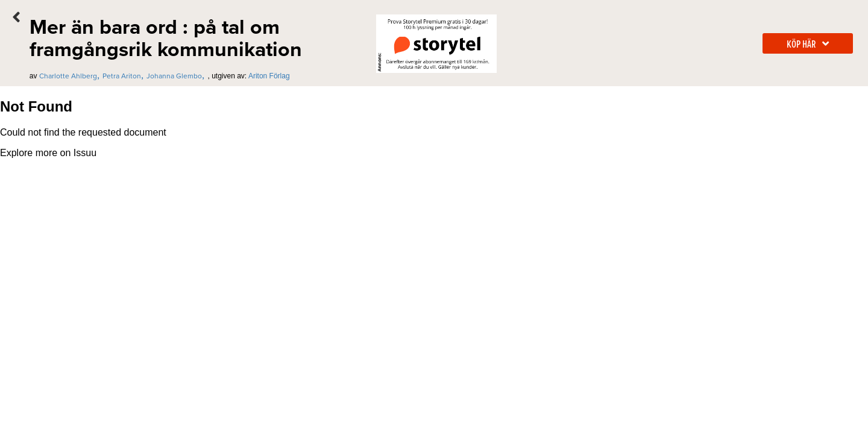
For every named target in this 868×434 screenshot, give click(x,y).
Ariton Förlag (269, 76)
